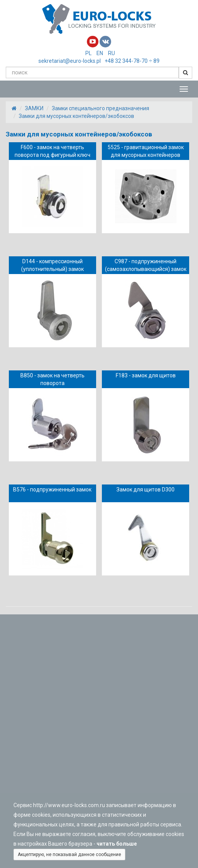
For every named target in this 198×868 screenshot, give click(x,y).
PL (88, 53)
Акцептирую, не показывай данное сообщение (69, 855)
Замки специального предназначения (101, 108)
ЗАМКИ (34, 108)
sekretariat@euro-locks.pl (70, 61)
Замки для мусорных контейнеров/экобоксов (77, 116)
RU (111, 53)
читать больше (118, 844)
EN (100, 53)
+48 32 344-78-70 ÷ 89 (132, 61)
